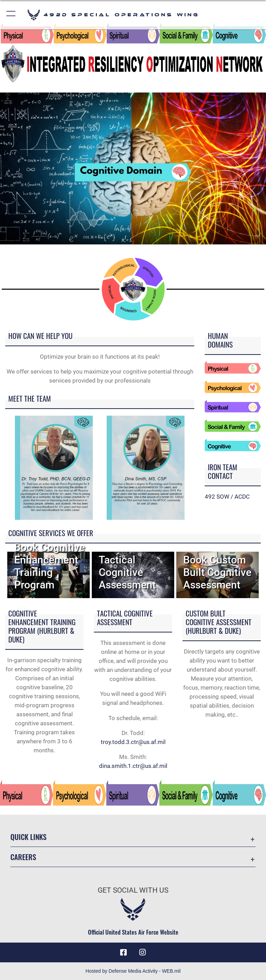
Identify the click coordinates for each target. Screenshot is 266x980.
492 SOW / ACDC (227, 497)
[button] (11, 15)
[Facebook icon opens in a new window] (123, 952)
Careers (23, 857)
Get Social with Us (133, 890)
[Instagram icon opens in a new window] (143, 952)
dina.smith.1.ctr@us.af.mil (133, 766)
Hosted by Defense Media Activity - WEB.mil (133, 971)
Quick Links (28, 837)
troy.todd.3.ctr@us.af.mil (133, 742)
